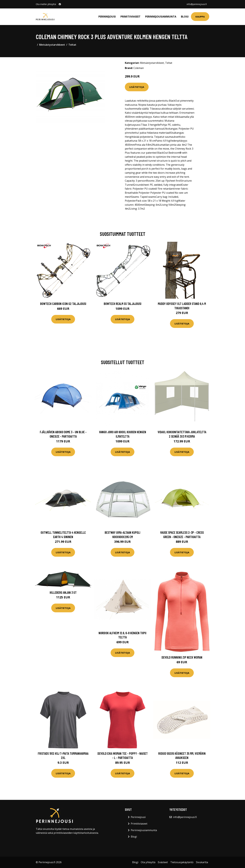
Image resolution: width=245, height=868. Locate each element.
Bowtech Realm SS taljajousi (123, 304)
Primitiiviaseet (130, 17)
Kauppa (200, 17)
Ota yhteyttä (148, 862)
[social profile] (60, 4)
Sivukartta (202, 862)
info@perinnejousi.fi (197, 4)
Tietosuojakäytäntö (182, 862)
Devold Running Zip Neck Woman (182, 657)
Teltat (72, 45)
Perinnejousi (107, 17)
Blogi (185, 17)
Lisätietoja (137, 87)
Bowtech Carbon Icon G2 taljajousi (63, 304)
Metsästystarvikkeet (52, 45)
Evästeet (163, 862)
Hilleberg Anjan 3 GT (63, 592)
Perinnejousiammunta (161, 17)
